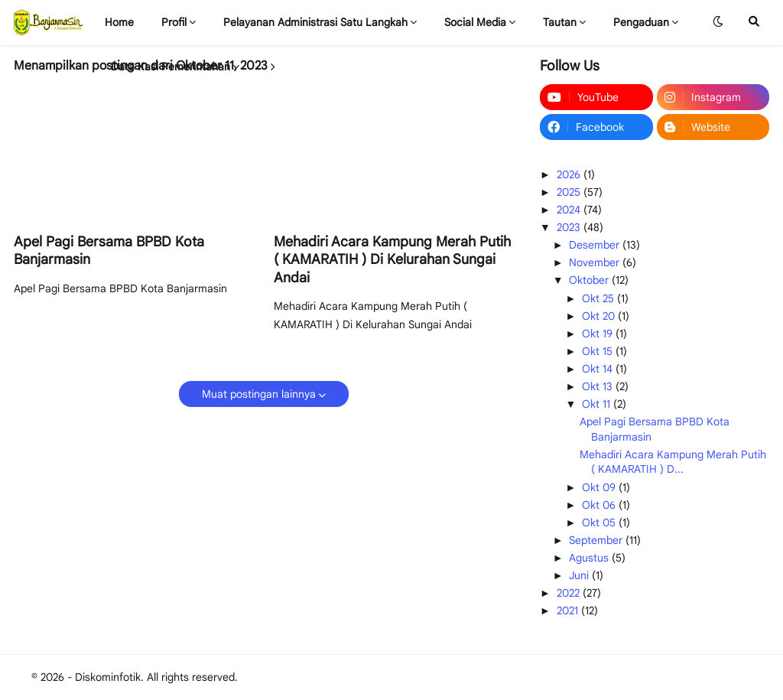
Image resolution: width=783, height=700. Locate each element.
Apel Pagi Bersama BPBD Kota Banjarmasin (109, 251)
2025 (570, 192)
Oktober (590, 280)
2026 (570, 174)
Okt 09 (600, 487)
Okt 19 (599, 334)
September (597, 540)
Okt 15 (599, 351)
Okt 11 (598, 404)
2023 (570, 227)
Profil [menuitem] (174, 22)
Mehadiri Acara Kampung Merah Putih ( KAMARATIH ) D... (673, 462)
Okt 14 (599, 369)
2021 (569, 610)
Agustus (590, 558)
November (596, 262)
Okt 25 (599, 298)
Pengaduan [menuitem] (641, 22)
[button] (718, 22)
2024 (570, 210)
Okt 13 (599, 386)
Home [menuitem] (119, 22)
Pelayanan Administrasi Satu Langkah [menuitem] (315, 22)
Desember (596, 245)
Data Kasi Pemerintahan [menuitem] (171, 67)
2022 (570, 593)
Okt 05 (600, 523)
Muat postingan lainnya (259, 394)
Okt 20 (600, 316)
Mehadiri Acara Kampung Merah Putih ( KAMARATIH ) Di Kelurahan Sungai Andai (392, 260)
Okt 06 (600, 505)
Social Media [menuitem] (475, 22)
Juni (580, 575)
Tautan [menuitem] (560, 22)
